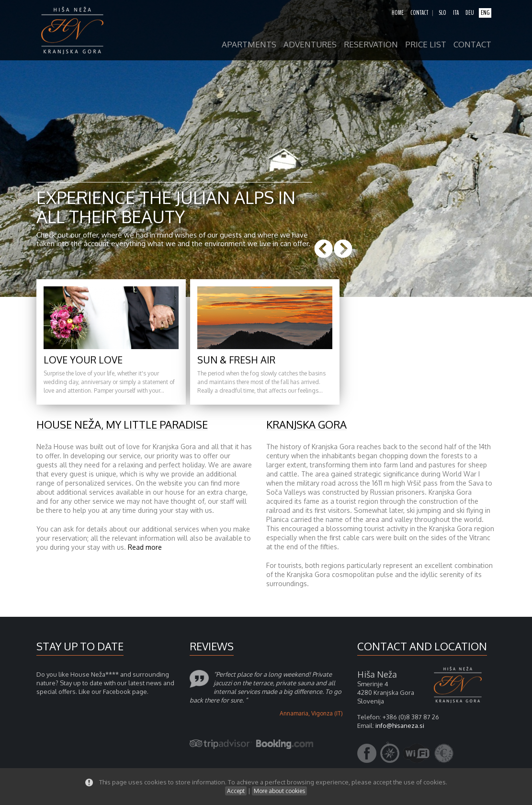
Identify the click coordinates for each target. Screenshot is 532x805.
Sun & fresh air (236, 360)
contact (419, 13)
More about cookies (279, 791)
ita (456, 13)
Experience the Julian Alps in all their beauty (166, 207)
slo (442, 13)
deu (470, 13)
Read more (145, 547)
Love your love (83, 360)
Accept (236, 791)
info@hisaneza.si (400, 726)
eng (485, 13)
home (398, 13)
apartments (249, 45)
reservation (371, 45)
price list (426, 45)
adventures (310, 45)
